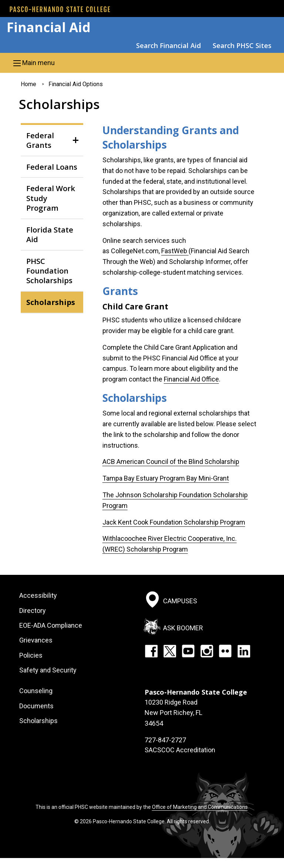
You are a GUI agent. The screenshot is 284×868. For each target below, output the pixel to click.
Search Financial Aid (168, 45)
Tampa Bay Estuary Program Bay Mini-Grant (166, 478)
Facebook (151, 651)
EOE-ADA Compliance (51, 625)
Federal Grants (40, 140)
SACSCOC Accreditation (180, 750)
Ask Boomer (183, 628)
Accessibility (38, 595)
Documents (36, 706)
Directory (33, 611)
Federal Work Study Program (51, 198)
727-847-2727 (165, 740)
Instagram (207, 651)
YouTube (188, 651)
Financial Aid (49, 27)
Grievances (36, 640)
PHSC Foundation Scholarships (49, 271)
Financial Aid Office (191, 379)
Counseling (36, 691)
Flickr (225, 651)
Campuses (180, 601)
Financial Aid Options (76, 84)
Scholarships (51, 302)
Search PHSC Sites (242, 45)
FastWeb (175, 251)
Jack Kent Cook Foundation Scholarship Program (174, 522)
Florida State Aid (50, 234)
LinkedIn (244, 651)
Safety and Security (48, 670)
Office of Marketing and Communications (200, 807)
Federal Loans (52, 167)
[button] (142, 63)
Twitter (170, 651)
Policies (31, 655)
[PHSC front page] (60, 9)
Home (28, 84)
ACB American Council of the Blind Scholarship (171, 462)
